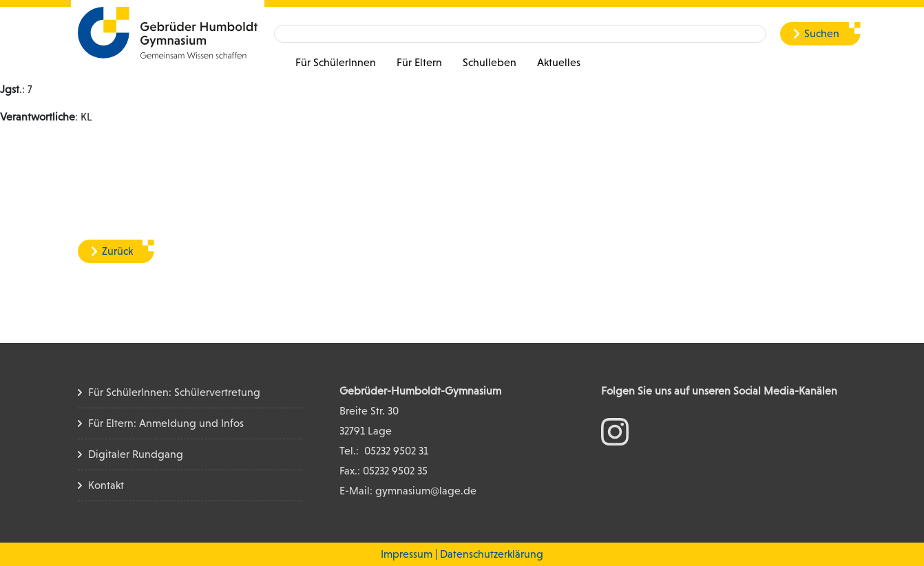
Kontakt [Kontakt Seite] (106, 485)
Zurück (117, 251)
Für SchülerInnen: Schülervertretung (174, 392)
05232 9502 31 (396, 451)
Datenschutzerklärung (492, 554)
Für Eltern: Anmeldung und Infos (166, 423)
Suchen (822, 33)
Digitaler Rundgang (136, 454)
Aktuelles (559, 62)
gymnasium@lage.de (426, 491)
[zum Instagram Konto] (615, 431)
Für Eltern (419, 62)
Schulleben (490, 62)
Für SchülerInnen (336, 62)
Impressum (407, 554)
